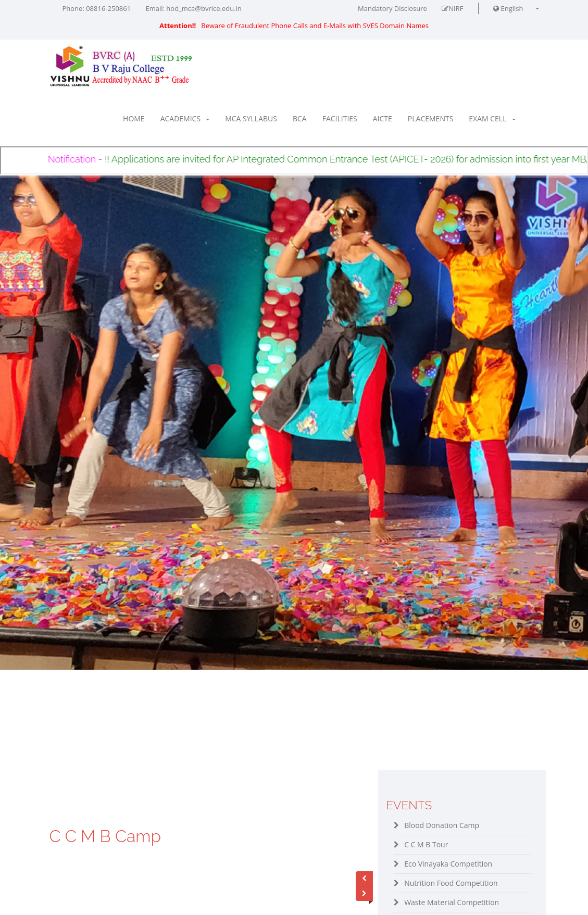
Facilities (340, 118)
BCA (300, 118)
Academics (185, 118)
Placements (430, 118)
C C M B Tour (426, 844)
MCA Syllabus (251, 118)
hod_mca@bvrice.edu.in (204, 8)
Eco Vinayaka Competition (448, 864)
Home (134, 118)
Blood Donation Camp (442, 825)
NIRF (452, 8)
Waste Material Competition (452, 902)
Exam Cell (492, 118)
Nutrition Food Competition (451, 883)
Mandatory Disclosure (392, 8)
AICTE (383, 118)
